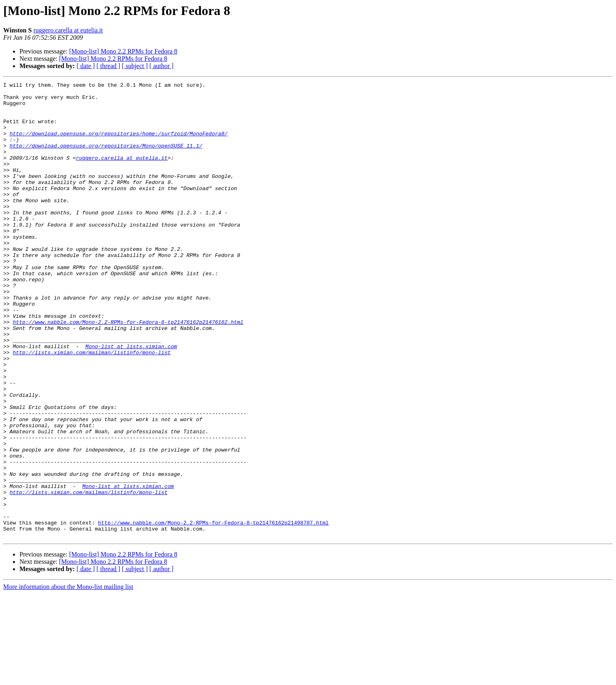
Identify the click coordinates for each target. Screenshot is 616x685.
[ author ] (162, 66)
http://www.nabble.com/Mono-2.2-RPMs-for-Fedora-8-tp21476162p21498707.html (213, 611)
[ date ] (86, 66)
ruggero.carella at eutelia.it (68, 30)
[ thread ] (108, 66)
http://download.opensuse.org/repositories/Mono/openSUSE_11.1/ (106, 159)
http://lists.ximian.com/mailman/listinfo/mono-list (92, 407)
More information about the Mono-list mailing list (68, 678)
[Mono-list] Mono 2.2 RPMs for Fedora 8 (123, 51)
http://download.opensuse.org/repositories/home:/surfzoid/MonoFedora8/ (119, 144)
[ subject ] (135, 66)
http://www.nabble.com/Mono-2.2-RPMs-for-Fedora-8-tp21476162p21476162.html (128, 370)
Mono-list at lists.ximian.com (131, 400)
